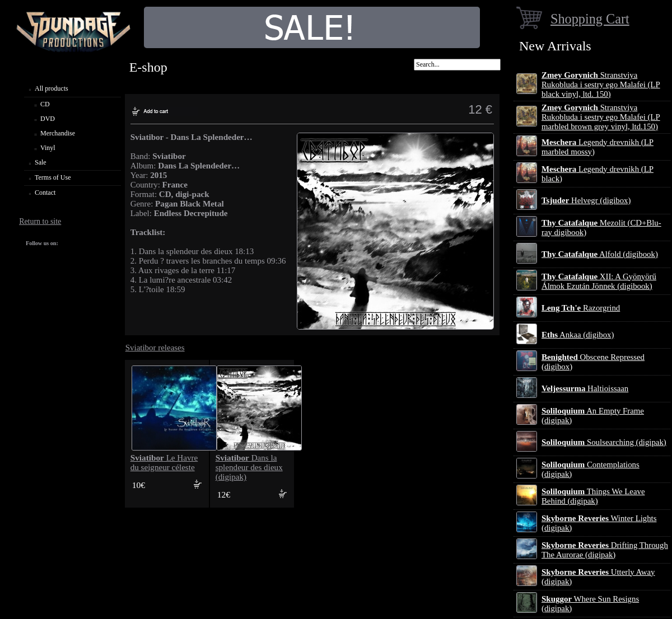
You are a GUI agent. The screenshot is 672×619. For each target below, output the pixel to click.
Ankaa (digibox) (578, 335)
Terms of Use (53, 177)
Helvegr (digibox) (586, 200)
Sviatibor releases (155, 348)
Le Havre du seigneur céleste (164, 463)
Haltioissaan (585, 388)
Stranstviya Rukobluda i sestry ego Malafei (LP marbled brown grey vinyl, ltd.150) (601, 117)
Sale (41, 162)
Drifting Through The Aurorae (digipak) (605, 550)
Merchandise (58, 133)
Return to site (40, 221)
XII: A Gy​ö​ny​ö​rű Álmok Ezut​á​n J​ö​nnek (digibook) (599, 281)
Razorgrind (581, 308)
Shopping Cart (590, 19)
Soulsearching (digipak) (604, 442)
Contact (45, 193)
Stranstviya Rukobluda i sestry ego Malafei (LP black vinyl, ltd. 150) (601, 85)
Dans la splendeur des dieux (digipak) (249, 467)
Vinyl (48, 148)
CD (45, 104)
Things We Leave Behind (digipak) (593, 496)
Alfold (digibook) (600, 254)
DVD (48, 119)
